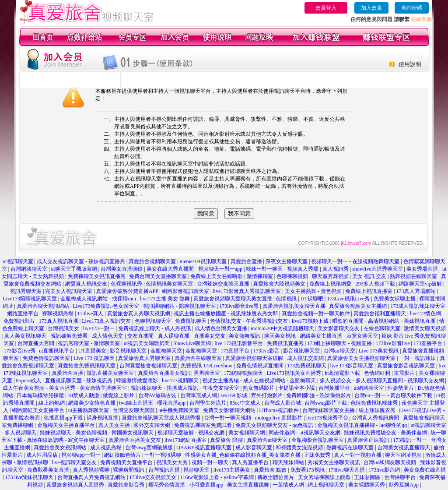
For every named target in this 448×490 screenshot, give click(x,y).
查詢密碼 (412, 8)
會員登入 (326, 8)
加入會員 (371, 8)
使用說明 (410, 64)
